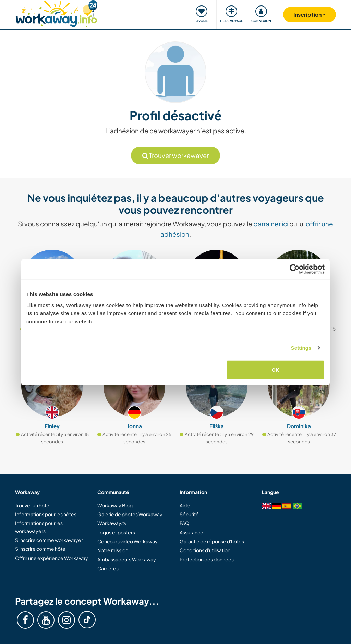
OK (275, 369)
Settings (301, 348)
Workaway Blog (115, 505)
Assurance (191, 532)
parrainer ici (271, 224)
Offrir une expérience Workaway (52, 558)
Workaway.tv (112, 523)
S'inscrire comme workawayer (49, 540)
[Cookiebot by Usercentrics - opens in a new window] (295, 269)
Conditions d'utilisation (205, 550)
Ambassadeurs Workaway (127, 559)
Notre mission (113, 550)
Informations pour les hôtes (46, 514)
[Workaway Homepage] (56, 13)
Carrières (108, 568)
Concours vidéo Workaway (128, 541)
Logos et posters (116, 532)
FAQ (184, 523)
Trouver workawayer (175, 155)
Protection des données (207, 559)
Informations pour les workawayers (39, 527)
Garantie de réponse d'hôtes (212, 541)
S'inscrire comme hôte (40, 549)
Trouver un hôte (32, 505)
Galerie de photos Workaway (130, 514)
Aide (185, 505)
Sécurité (189, 514)
